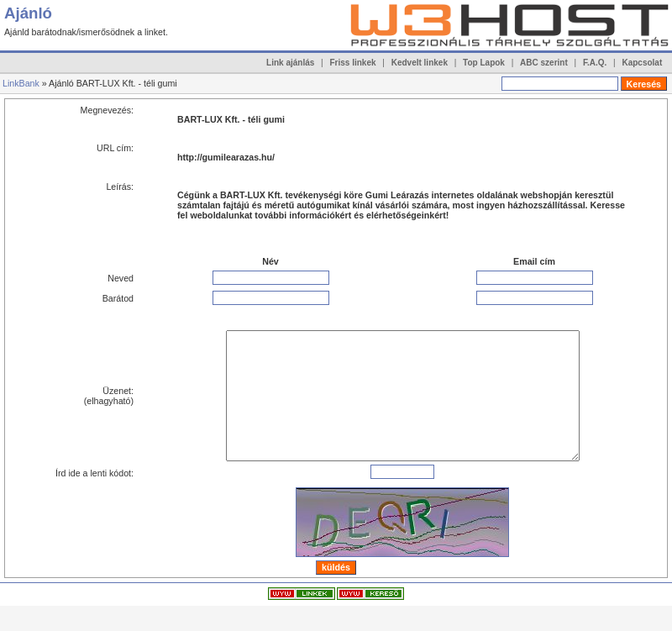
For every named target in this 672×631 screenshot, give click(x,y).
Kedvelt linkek (420, 63)
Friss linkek (353, 63)
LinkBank (21, 83)
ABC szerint (544, 63)
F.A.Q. (595, 63)
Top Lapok (484, 63)
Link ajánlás (290, 63)
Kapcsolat (642, 63)
